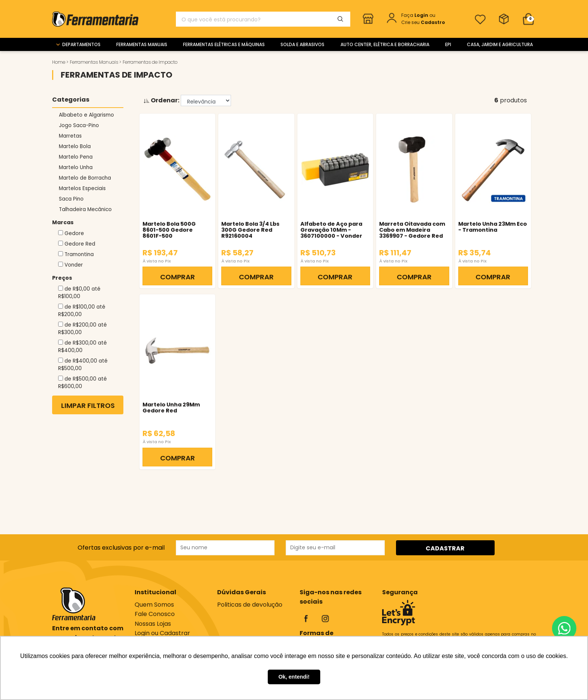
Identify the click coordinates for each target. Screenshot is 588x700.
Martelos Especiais (82, 188)
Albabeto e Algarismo (86, 115)
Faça (415, 15)
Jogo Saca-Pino (79, 125)
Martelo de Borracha (85, 178)
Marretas (70, 136)
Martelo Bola (75, 146)
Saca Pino (71, 199)
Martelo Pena (76, 157)
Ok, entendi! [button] (294, 677)
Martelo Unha (76, 167)
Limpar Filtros (88, 405)
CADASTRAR (445, 548)
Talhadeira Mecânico (85, 209)
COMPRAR (178, 277)
